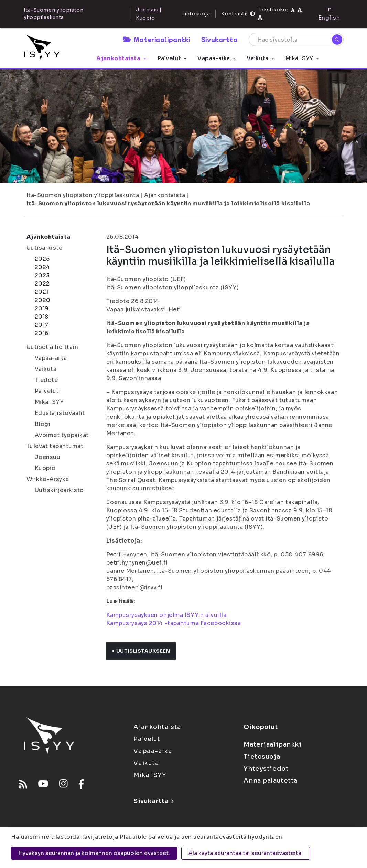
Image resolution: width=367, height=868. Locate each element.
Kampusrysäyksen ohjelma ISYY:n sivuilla (166, 615)
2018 (42, 317)
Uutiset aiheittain (52, 347)
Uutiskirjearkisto (60, 490)
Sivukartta (219, 39)
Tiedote (46, 380)
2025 (42, 259)
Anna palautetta (270, 781)
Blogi (43, 424)
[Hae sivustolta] (296, 40)
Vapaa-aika (217, 58)
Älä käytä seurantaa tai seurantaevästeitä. (246, 853)
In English (329, 14)
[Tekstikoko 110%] (300, 9)
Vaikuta (260, 58)
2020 (43, 300)
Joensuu (48, 457)
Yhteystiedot (266, 769)
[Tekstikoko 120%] (260, 18)
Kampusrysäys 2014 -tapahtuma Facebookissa (174, 623)
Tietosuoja (196, 14)
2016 (42, 333)
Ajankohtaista (121, 58)
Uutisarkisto (45, 248)
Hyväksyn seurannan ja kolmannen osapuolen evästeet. (94, 853)
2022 (42, 284)
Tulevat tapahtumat (55, 446)
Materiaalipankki (156, 39)
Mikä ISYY (302, 58)
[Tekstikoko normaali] (293, 10)
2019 (42, 308)
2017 (42, 325)
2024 (42, 267)
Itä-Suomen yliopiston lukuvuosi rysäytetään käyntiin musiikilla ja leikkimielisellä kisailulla (168, 203)
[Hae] (337, 40)
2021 (42, 292)
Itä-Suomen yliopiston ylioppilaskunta (83, 195)
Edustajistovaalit (60, 413)
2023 (42, 275)
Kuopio (45, 468)
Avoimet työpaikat (62, 435)
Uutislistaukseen (141, 651)
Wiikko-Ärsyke (48, 479)
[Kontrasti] (252, 14)
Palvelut (172, 58)
